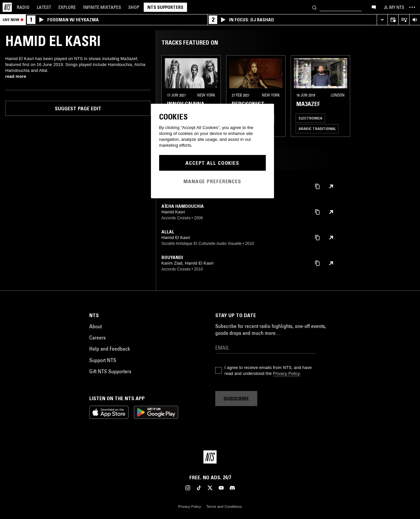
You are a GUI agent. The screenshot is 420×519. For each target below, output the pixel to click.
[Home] (7, 7)
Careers (97, 337)
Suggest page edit (78, 108)
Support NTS (103, 360)
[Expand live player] (382, 20)
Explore (67, 7)
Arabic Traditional (317, 129)
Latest (44, 7)
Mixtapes (102, 7)
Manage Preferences (212, 181)
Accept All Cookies (212, 163)
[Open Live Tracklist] (404, 20)
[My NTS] (393, 7)
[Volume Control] (415, 20)
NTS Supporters (165, 7)
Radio (23, 7)
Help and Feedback (110, 349)
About (95, 326)
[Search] (314, 7)
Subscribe (236, 399)
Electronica (310, 118)
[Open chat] (374, 7)
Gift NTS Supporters (110, 371)
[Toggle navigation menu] (412, 7)
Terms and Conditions (224, 507)
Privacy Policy (286, 373)
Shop (134, 7)
